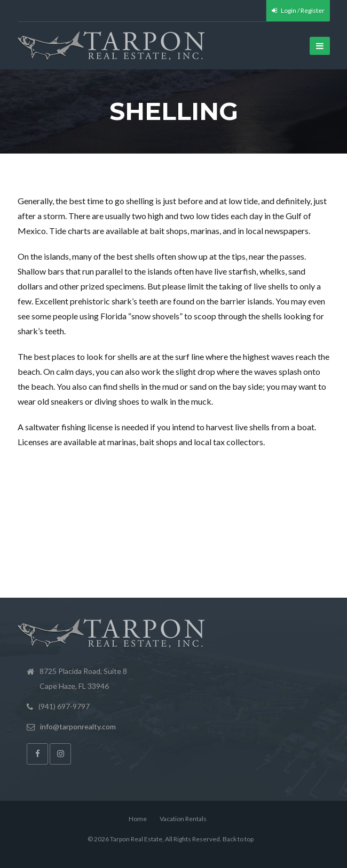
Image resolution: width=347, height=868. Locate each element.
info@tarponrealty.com (78, 726)
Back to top (238, 839)
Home (138, 819)
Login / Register (298, 10)
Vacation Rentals (183, 819)
